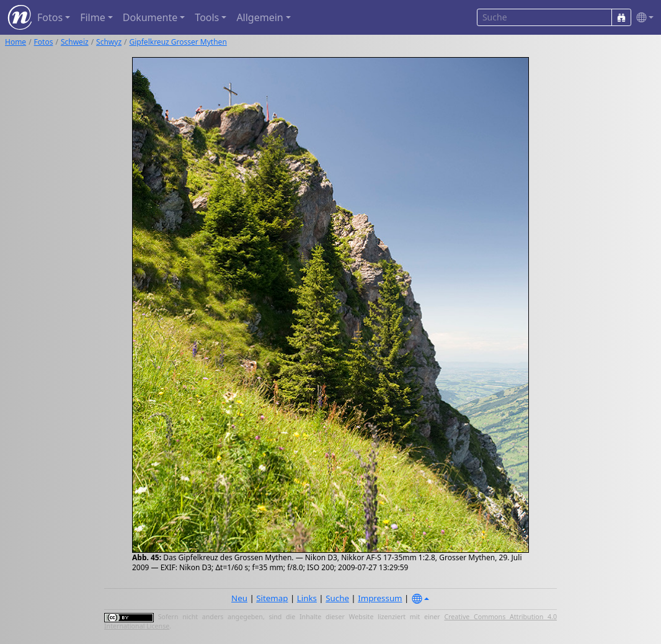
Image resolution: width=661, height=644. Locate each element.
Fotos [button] (50, 17)
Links (307, 598)
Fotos (44, 42)
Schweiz (75, 42)
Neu (239, 598)
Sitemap (272, 598)
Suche (337, 598)
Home (16, 42)
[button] (642, 18)
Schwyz (109, 42)
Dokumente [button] (150, 17)
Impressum (380, 598)
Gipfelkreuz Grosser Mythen (178, 42)
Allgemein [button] (260, 17)
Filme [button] (93, 17)
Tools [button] (207, 17)
